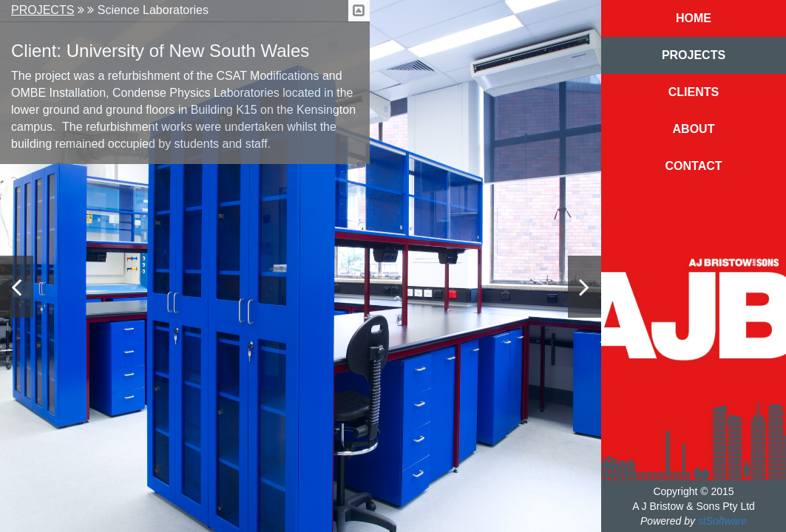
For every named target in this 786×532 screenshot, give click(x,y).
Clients (694, 92)
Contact (693, 166)
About (694, 129)
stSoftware (722, 521)
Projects (43, 10)
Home (694, 18)
